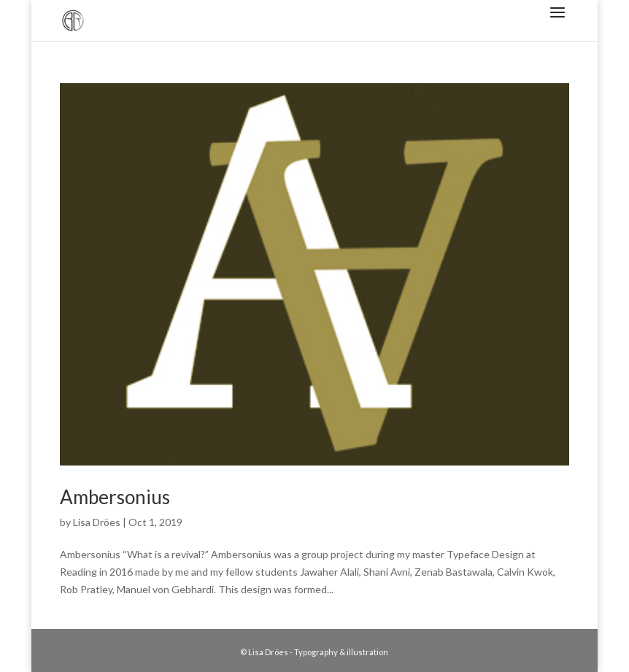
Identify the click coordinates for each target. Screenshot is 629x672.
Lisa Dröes (97, 522)
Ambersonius (115, 497)
